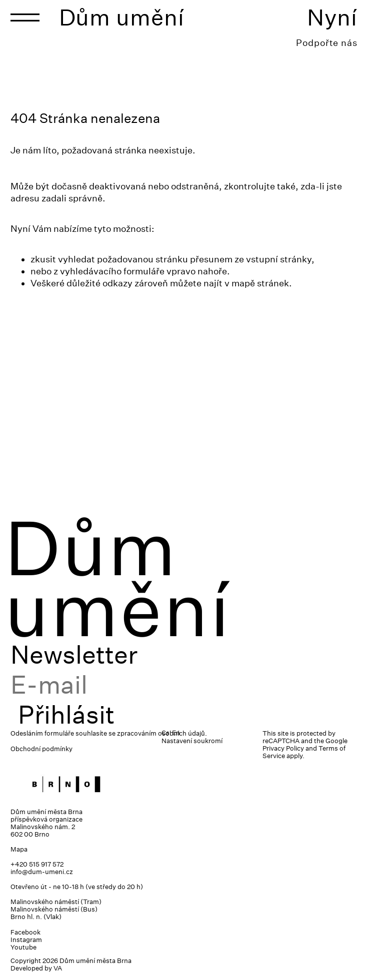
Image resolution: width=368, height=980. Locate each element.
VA (58, 968)
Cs (165, 733)
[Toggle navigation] (25, 17)
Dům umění (122, 17)
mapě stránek (260, 283)
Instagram (26, 940)
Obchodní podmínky (41, 749)
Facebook (25, 932)
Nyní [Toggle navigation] (332, 17)
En (176, 733)
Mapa (19, 849)
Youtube (23, 947)
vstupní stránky (279, 259)
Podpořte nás (327, 43)
